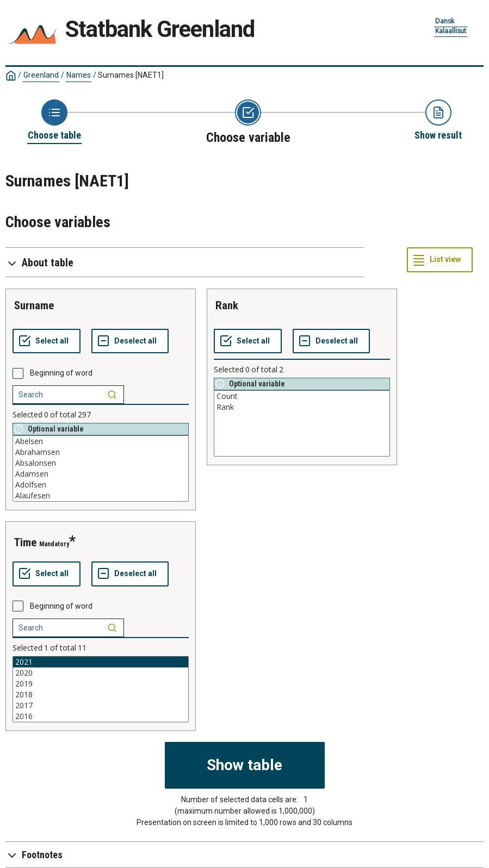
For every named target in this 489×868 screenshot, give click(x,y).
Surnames (131, 75)
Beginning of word (61, 373)
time (25, 542)
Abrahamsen (101, 452)
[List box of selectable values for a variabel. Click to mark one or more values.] (101, 469)
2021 (101, 662)
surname (34, 305)
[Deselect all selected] (130, 341)
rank (227, 305)
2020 (101, 673)
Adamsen (101, 474)
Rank (302, 407)
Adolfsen (101, 485)
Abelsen (101, 441)
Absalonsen (101, 463)
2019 (101, 684)
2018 (101, 695)
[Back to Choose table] (54, 121)
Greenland (41, 75)
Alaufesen (101, 496)
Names (79, 75)
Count (302, 396)
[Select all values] (47, 341)
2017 (101, 705)
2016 (101, 716)
